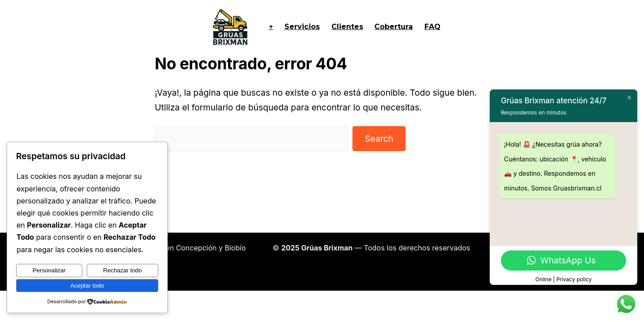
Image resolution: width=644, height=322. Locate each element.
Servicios (302, 27)
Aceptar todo (87, 286)
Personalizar (49, 270)
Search (379, 139)
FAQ (432, 27)
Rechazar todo (123, 270)
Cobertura (394, 27)
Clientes (347, 27)
